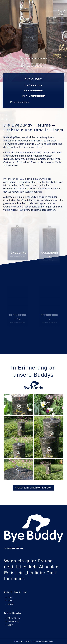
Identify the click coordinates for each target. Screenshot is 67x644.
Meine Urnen (14, 618)
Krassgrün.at (47, 641)
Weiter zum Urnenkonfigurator (33, 488)
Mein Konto (14, 621)
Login (11, 625)
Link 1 (11, 597)
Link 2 (11, 601)
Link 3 (11, 604)
